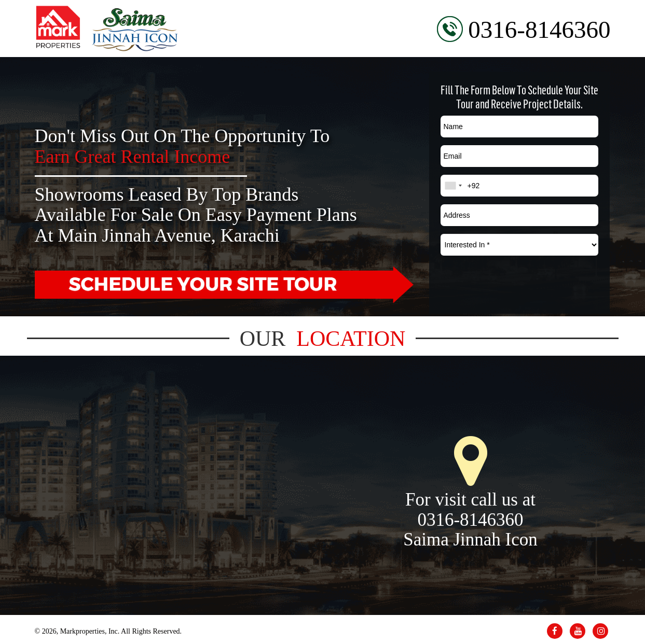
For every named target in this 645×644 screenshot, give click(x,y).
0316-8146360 (539, 30)
